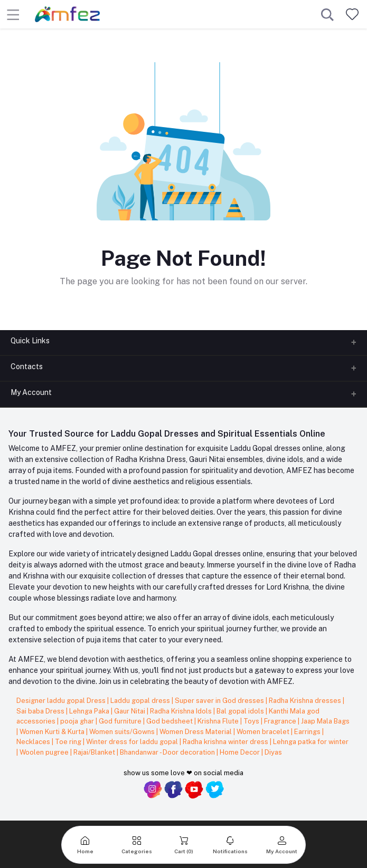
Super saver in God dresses (220, 701)
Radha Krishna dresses (306, 701)
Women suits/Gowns (123, 732)
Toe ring (69, 742)
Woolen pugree (45, 752)
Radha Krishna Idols (182, 711)
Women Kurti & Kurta (53, 732)
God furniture (121, 721)
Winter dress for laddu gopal (133, 742)
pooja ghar (78, 721)
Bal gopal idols (241, 711)
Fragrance (281, 721)
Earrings (308, 732)
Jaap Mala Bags (325, 721)
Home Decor (241, 752)
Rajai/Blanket (95, 752)
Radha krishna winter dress (226, 742)
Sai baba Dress (41, 711)
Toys (252, 721)
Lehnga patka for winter (311, 742)
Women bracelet (264, 732)
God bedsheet (170, 721)
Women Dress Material (196, 732)
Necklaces (34, 742)
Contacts (27, 367)
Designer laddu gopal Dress (62, 701)
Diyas (273, 752)
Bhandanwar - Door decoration (168, 752)
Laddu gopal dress (141, 701)
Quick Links (30, 341)
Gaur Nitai (130, 711)
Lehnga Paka (90, 711)
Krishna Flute (219, 721)
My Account (31, 392)
